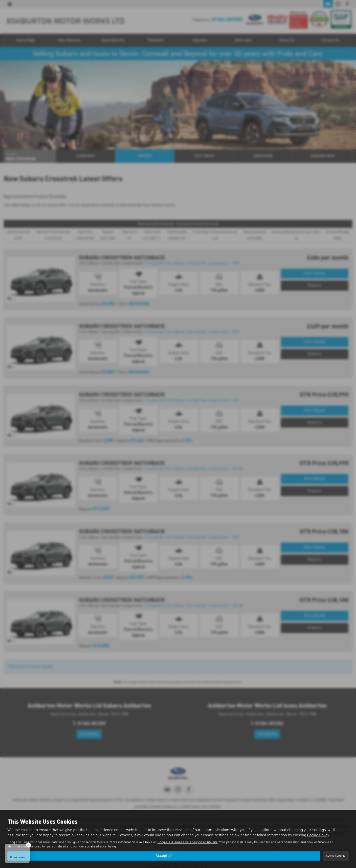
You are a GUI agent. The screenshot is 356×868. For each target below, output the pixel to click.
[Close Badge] (28, 845)
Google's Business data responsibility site (188, 842)
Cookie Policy (318, 835)
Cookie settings (336, 856)
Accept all (164, 856)
